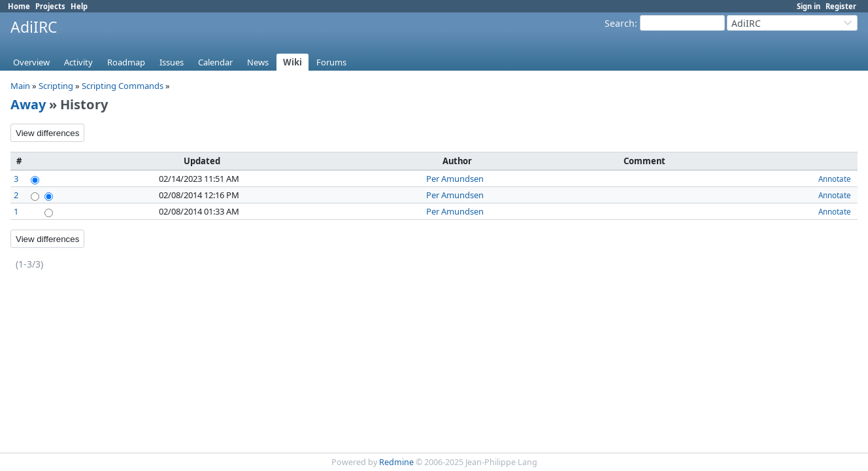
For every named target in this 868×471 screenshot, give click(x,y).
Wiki (292, 62)
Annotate (835, 179)
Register (841, 6)
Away (28, 104)
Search (620, 23)
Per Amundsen (455, 179)
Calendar (215, 62)
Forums (331, 62)
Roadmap (126, 62)
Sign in (809, 6)
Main (20, 86)
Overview (31, 62)
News (258, 62)
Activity (78, 62)
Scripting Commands (123, 86)
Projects (50, 6)
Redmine (396, 462)
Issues (172, 62)
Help (79, 6)
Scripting (56, 86)
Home (19, 6)
